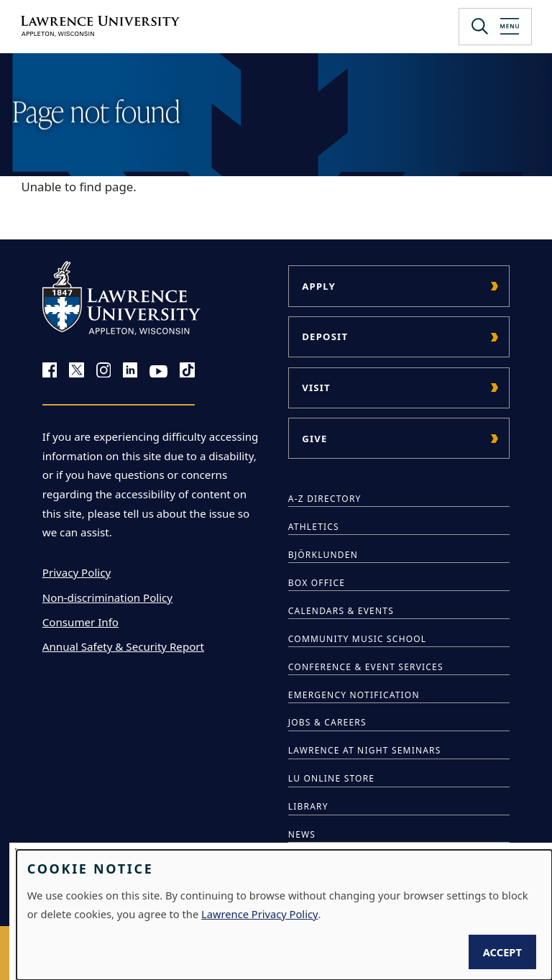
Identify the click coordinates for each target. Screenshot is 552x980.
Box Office (317, 583)
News (302, 834)
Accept (502, 952)
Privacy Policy (77, 572)
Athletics (314, 527)
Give (314, 439)
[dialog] (284, 915)
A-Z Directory (325, 499)
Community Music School (358, 639)
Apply (319, 286)
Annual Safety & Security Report (123, 646)
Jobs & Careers (327, 722)
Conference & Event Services (366, 667)
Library (308, 806)
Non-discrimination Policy (107, 597)
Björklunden (323, 555)
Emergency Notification (354, 695)
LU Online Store (331, 778)
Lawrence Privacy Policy (259, 914)
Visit (316, 388)
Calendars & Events (341, 611)
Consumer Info (80, 622)
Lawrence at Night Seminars (365, 750)
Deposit (325, 336)
